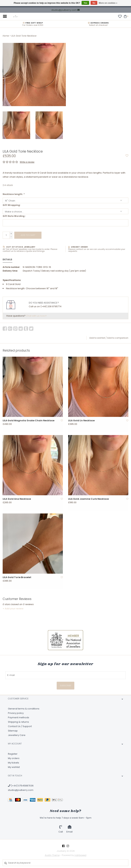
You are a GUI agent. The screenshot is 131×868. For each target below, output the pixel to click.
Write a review (27, 162)
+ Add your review (13, 609)
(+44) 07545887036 (21, 786)
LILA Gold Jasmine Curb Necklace (88, 499)
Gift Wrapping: (12, 205)
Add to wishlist (97, 338)
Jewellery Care (17, 735)
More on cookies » (108, 3)
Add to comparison (118, 338)
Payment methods (19, 717)
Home (6, 36)
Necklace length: (14, 194)
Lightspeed (80, 855)
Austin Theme (52, 855)
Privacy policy (16, 713)
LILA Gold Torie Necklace (24, 36)
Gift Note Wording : (14, 216)
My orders (14, 758)
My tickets (14, 763)
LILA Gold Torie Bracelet (17, 577)
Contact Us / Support (20, 726)
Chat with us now (36, 316)
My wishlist (14, 767)
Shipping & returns (18, 722)
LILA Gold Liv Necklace (81, 421)
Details (8, 259)
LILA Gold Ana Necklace (17, 499)
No (94, 3)
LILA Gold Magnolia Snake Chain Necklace (29, 421)
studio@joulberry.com (21, 790)
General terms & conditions (24, 709)
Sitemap (13, 731)
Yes (85, 3)
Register (13, 754)
